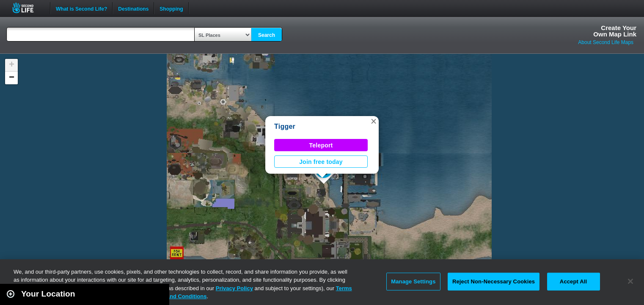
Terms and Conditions (178, 296)
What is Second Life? (81, 8)
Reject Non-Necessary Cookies (494, 281)
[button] (374, 121)
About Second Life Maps (606, 42)
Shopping (171, 8)
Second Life (28, 8)
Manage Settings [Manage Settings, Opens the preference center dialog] (413, 281)
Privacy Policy (234, 288)
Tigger (285, 126)
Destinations (133, 8)
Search (267, 35)
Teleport (321, 145)
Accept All (573, 281)
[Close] (630, 281)
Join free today (321, 162)
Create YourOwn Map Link (615, 31)
